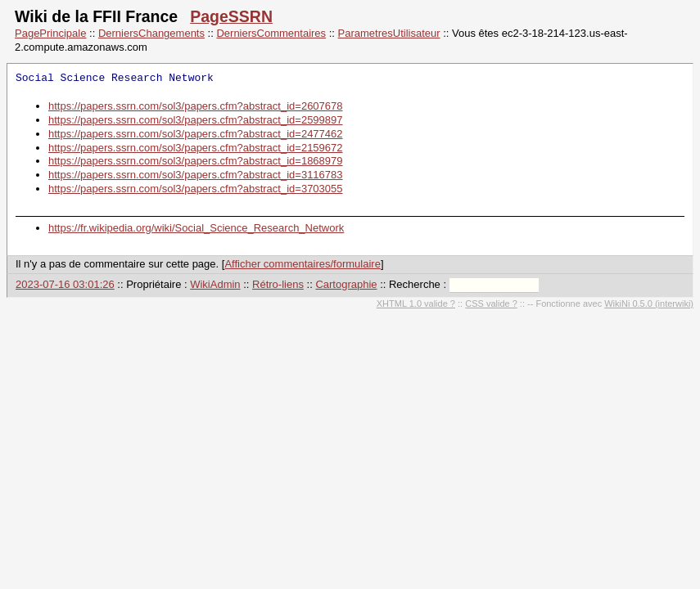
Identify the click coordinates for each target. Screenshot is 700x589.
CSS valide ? (491, 303)
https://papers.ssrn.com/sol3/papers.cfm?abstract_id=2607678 (196, 106)
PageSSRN (231, 16)
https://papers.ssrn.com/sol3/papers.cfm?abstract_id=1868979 (196, 161)
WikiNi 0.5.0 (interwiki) (649, 303)
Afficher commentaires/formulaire (303, 264)
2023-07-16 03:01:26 (65, 284)
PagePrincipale (50, 33)
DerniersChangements (151, 33)
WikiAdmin (215, 284)
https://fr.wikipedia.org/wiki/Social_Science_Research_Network (196, 228)
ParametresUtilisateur (389, 33)
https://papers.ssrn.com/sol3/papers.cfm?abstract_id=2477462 (196, 134)
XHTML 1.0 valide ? (416, 303)
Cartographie (346, 284)
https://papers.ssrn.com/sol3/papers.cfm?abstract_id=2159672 (196, 148)
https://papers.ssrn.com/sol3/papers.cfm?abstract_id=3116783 (196, 175)
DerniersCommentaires (271, 33)
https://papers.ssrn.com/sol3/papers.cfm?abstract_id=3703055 (196, 189)
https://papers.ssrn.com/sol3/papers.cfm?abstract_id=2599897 (196, 120)
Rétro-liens (278, 284)
